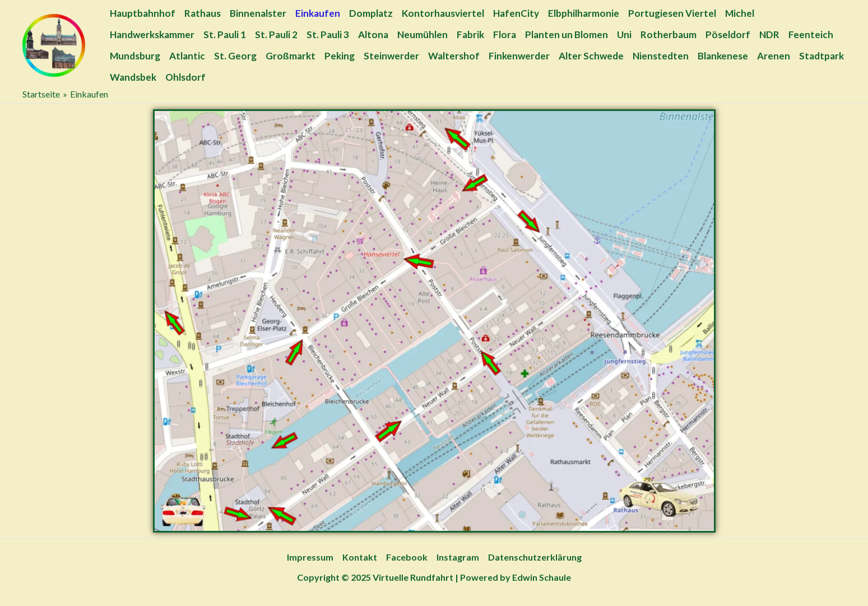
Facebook (407, 557)
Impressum (310, 557)
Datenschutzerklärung (535, 557)
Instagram (458, 557)
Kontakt (360, 557)
